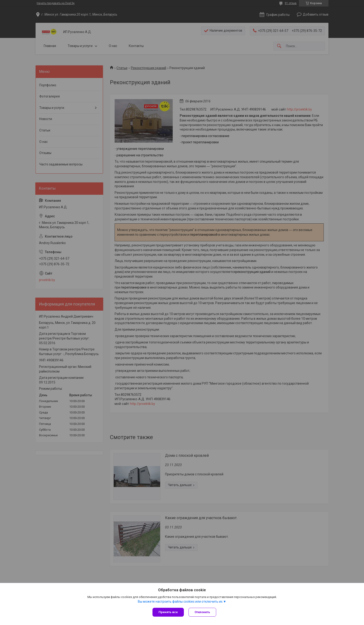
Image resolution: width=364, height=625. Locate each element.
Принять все (168, 612)
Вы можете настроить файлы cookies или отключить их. (180, 601)
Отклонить (202, 612)
